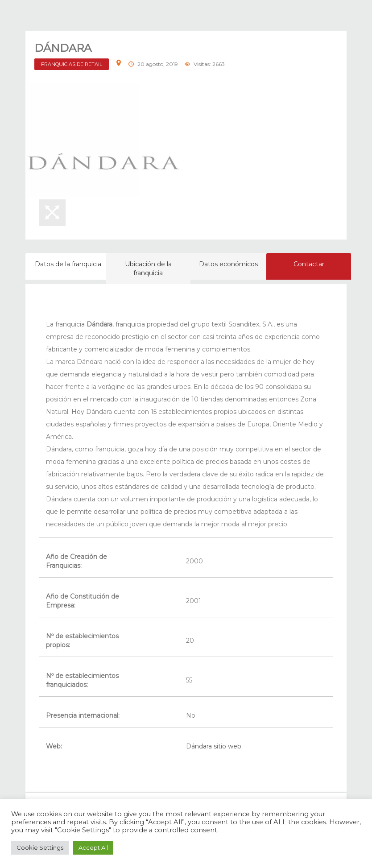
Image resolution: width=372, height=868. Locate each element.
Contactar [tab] (309, 264)
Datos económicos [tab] (228, 264)
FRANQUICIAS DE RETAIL (72, 64)
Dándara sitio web (214, 746)
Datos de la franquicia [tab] (68, 264)
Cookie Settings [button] (40, 847)
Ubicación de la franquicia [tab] (148, 269)
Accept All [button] (93, 847)
